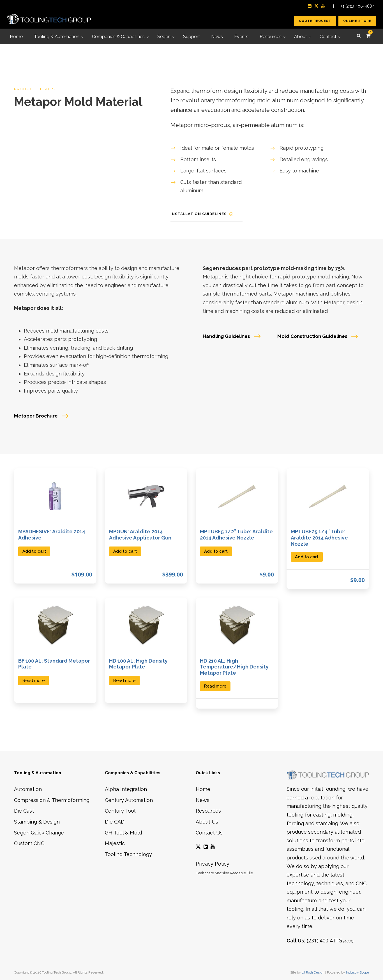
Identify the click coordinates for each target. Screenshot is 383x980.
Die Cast (24, 811)
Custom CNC (29, 843)
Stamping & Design (37, 822)
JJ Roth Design (313, 972)
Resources (208, 811)
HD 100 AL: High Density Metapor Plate (138, 664)
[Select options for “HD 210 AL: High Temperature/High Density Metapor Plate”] (215, 686)
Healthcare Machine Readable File (224, 873)
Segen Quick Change (39, 833)
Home (203, 789)
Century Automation (129, 800)
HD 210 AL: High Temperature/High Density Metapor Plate (234, 667)
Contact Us (209, 833)
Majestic (115, 843)
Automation (28, 789)
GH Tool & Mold (123, 833)
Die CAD (115, 822)
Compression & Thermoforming (52, 800)
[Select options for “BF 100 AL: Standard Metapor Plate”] (34, 680)
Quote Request (315, 21)
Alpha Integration (126, 789)
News (203, 800)
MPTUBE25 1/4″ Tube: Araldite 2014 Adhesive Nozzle (319, 538)
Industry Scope (357, 972)
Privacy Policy (213, 864)
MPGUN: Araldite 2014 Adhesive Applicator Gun (140, 535)
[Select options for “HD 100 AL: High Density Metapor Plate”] (124, 680)
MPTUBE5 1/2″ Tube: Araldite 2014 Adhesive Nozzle (236, 535)
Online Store (357, 21)
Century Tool (120, 811)
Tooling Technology (128, 854)
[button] (34, 551)
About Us (207, 822)
